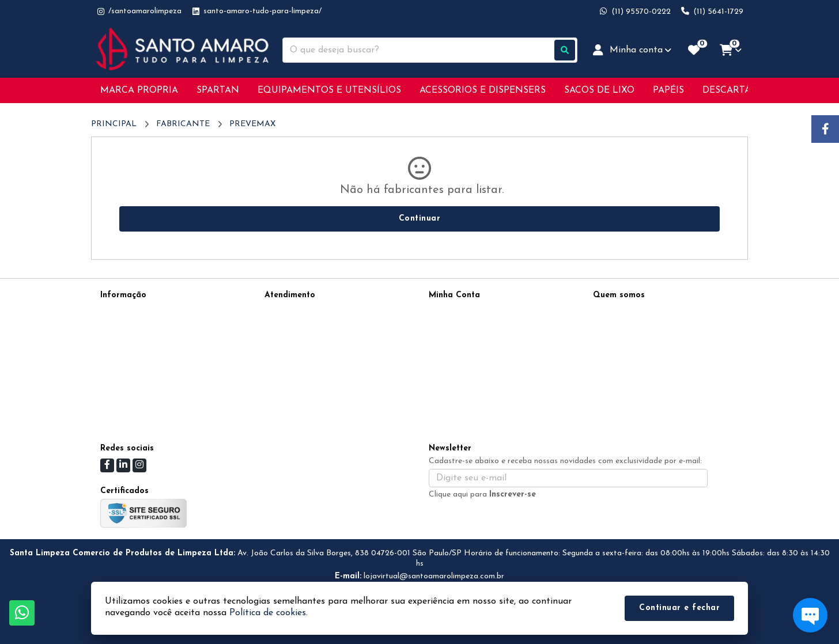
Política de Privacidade (141, 355)
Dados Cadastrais (461, 310)
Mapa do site (289, 325)
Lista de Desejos (459, 355)
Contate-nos (287, 310)
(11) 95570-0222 (639, 312)
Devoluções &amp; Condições (153, 370)
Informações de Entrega (144, 340)
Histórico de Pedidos (466, 325)
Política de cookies (134, 385)
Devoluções (285, 340)
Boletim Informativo (465, 340)
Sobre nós (118, 325)
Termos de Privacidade (141, 310)
